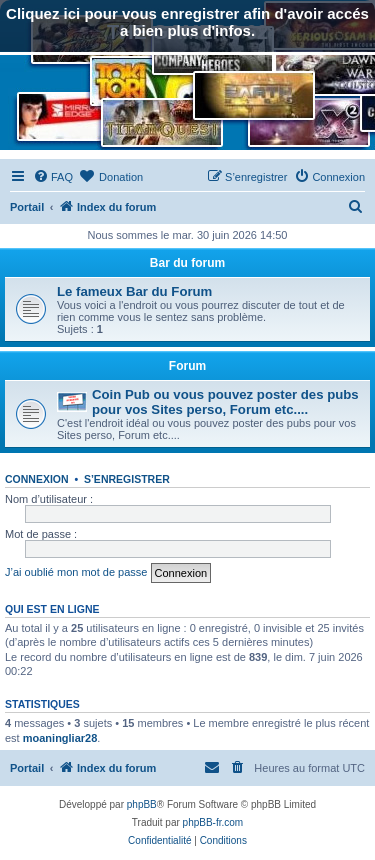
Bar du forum (187, 263)
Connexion (37, 479)
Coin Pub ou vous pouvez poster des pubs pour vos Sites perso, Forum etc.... (225, 402)
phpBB (142, 804)
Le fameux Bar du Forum (134, 291)
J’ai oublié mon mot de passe (76, 572)
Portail (27, 207)
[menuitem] (53, 177)
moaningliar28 (60, 738)
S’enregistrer (127, 479)
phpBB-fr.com (213, 822)
